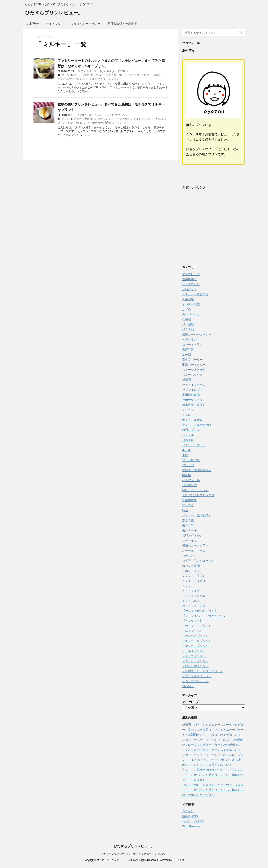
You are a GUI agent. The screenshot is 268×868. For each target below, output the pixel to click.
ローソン (188, 556)
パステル (188, 435)
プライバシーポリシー (86, 24)
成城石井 (188, 380)
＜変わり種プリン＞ (195, 666)
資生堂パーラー (192, 360)
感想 (86, 75)
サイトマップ (55, 24)
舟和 (185, 455)
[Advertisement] (214, 229)
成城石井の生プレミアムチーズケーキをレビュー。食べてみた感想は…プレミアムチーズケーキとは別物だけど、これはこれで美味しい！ (213, 730)
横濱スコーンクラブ (195, 545)
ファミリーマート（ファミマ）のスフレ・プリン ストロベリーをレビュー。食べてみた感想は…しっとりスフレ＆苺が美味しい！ (213, 760)
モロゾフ (188, 525)
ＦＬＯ (187, 586)
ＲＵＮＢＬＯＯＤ (194, 596)
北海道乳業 (189, 485)
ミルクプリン (114, 119)
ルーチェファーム (194, 550)
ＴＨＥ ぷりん (191, 601)
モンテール (189, 530)
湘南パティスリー (194, 365)
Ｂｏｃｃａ (137, 119)
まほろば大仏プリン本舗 (198, 495)
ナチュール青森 (192, 420)
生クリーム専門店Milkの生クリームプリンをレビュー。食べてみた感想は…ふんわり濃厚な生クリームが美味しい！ (213, 775)
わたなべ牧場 (191, 566)
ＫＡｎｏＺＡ (191, 591)
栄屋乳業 (188, 350)
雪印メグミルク (192, 535)
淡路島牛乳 (189, 279)
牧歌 (126, 119)
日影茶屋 (188, 440)
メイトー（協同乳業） (197, 515)
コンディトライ (192, 345)
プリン (65, 75)
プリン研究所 (191, 460)
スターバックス (192, 375)
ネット (149, 119)
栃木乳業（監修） (194, 405)
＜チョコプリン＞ (194, 656)
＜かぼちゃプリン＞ (195, 636)
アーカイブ (191, 702)
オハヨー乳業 (191, 304)
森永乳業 (188, 520)
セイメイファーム (194, 385)
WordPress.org (192, 826)
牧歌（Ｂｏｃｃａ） (93, 115)
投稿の (190, 816)
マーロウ (188, 505)
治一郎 (187, 355)
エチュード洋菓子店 (195, 294)
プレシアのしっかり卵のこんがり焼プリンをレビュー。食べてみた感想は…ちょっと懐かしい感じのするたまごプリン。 (213, 790)
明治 (185, 510)
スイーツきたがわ (194, 370)
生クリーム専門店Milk (196, 425)
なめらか (73, 79)
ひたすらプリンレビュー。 (54, 13)
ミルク (84, 79)
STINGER (178, 860)
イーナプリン (191, 284)
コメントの (193, 821)
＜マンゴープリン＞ (195, 646)
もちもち (85, 123)
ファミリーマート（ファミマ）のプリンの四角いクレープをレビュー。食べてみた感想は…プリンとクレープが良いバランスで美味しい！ (213, 745)
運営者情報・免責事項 (122, 24)
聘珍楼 (187, 475)
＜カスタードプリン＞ (117, 71)
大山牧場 (188, 299)
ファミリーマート (91, 71)
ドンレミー (189, 415)
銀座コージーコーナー (197, 334)
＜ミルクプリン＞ (117, 115)
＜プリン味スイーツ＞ (197, 676)
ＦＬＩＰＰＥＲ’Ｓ (194, 581)
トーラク (188, 410)
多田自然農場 (191, 395)
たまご (62, 79)
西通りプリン (191, 430)
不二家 (187, 450)
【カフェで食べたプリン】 (200, 611)
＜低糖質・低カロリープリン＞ (203, 671)
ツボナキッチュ (192, 400)
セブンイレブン (192, 390)
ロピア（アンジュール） (198, 561)
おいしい (122, 123)
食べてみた (97, 75)
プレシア (188, 465)
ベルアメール (191, 480)
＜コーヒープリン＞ (195, 661)
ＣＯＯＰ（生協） (194, 576)
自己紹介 (188, 686)
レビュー (76, 75)
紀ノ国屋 (188, 324)
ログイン (188, 811)
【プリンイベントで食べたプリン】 (206, 616)
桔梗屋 (187, 319)
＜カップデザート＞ (195, 681)
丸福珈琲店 (189, 500)
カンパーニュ (191, 314)
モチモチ (98, 123)
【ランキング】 (192, 621)
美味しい (159, 75)
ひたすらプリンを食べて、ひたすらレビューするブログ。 (134, 854)
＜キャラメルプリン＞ (197, 641)
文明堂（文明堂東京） (197, 470)
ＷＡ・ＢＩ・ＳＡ (194, 606)
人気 (158, 119)
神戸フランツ (191, 339)
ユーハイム (189, 540)
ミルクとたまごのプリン (104, 79)
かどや (187, 309)
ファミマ (134, 75)
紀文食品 (188, 329)
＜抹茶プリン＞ (192, 631)
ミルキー (147, 75)
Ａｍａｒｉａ (191, 571)
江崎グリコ (189, 289)
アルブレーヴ (191, 274)
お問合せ (33, 24)
